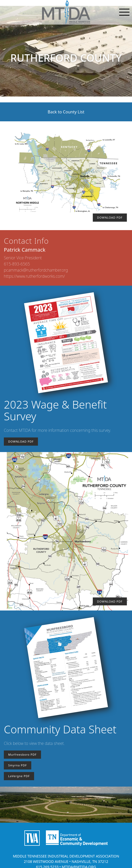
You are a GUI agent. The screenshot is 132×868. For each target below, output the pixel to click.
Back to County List (66, 112)
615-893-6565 (17, 264)
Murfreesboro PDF (22, 754)
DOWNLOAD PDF (110, 217)
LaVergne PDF (19, 776)
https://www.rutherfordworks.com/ (34, 276)
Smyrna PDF (18, 765)
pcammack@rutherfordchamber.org (36, 270)
